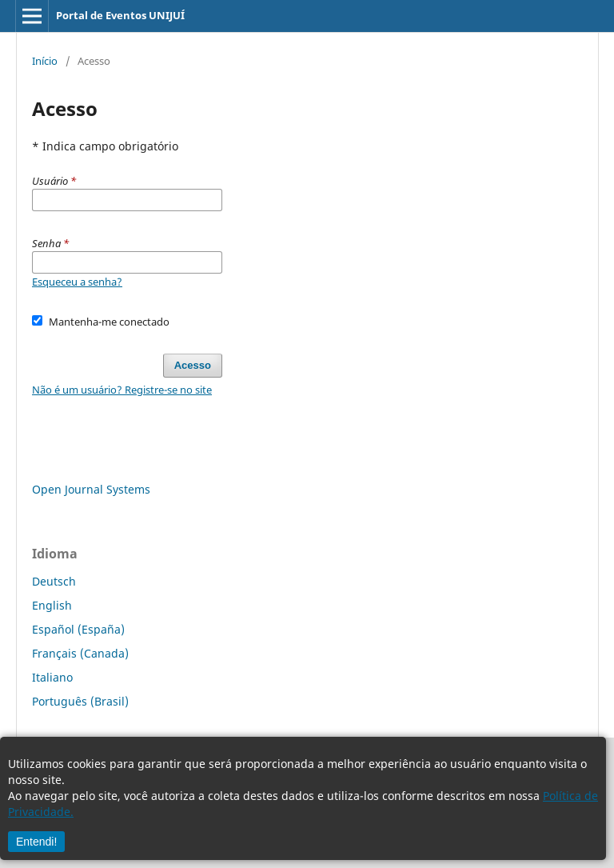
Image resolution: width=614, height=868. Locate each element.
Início (45, 61)
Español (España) (78, 629)
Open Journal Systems (91, 489)
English (52, 605)
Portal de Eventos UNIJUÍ (120, 15)
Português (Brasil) (80, 701)
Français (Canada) (80, 653)
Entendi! (36, 842)
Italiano (52, 677)
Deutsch (54, 581)
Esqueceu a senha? (77, 282)
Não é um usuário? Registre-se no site (122, 390)
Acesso (193, 365)
